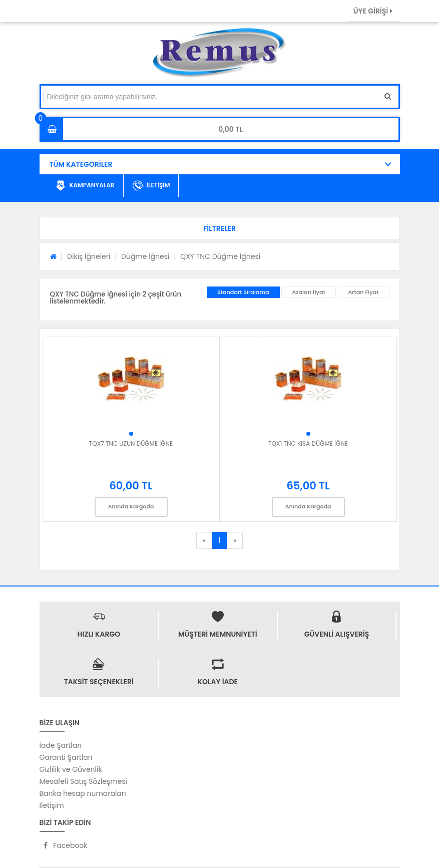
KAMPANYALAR (85, 186)
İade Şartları (61, 745)
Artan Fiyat (364, 292)
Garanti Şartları (66, 757)
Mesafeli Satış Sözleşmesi (84, 781)
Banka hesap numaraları (83, 793)
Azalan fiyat (308, 292)
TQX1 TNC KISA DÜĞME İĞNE (308, 444)
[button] (220, 228)
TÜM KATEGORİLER (81, 164)
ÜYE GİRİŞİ (373, 11)
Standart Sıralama (243, 292)
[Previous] (204, 540)
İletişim (52, 805)
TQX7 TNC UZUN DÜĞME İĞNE (131, 444)
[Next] (235, 540)
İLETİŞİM (151, 186)
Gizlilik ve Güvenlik (71, 769)
